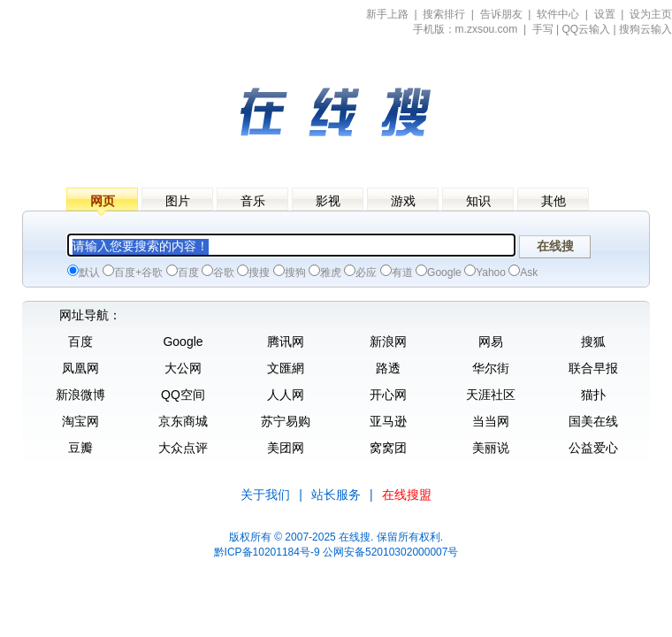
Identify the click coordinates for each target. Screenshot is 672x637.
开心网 (388, 395)
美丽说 (491, 448)
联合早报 (593, 368)
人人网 (286, 395)
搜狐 (593, 342)
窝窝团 (388, 448)
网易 (491, 342)
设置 (605, 14)
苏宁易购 (286, 421)
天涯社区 (491, 395)
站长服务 (336, 495)
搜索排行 (444, 14)
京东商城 (183, 421)
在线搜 (355, 537)
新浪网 (388, 342)
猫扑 (593, 395)
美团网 (286, 448)
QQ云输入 (587, 29)
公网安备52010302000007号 (390, 552)
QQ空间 (183, 395)
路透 (388, 368)
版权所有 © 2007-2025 (283, 537)
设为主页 (651, 14)
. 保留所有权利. (407, 537)
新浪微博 (80, 395)
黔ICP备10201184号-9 (267, 552)
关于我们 (265, 495)
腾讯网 (286, 342)
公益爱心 (593, 448)
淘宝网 (80, 421)
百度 (80, 342)
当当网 (491, 421)
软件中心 (558, 14)
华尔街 (491, 368)
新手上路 (387, 14)
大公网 (183, 368)
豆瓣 (80, 448)
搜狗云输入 (645, 29)
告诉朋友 (501, 14)
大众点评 (183, 448)
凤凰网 (80, 368)
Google (183, 342)
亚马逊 (388, 421)
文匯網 (286, 368)
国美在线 (593, 421)
